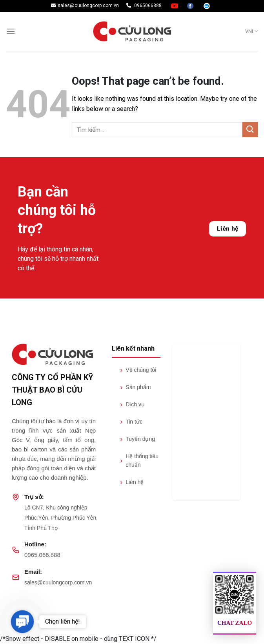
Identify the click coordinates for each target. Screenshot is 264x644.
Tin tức (131, 422)
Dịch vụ (132, 404)
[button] (22, 621)
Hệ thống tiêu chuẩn (139, 460)
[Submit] (250, 130)
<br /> (206, 422)
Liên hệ (228, 229)
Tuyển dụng (137, 439)
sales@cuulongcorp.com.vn (58, 582)
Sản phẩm (135, 387)
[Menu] (11, 31)
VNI (252, 31)
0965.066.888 (42, 555)
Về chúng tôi (138, 370)
